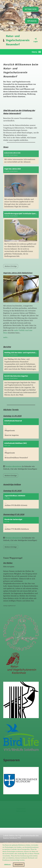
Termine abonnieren (13, 466)
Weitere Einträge (11, 475)
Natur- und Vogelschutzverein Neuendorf (18, 40)
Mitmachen (31, 9)
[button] (26, 860)
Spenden (32, 21)
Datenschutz (21, 811)
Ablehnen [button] (7, 865)
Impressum (21, 809)
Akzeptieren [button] (19, 865)
